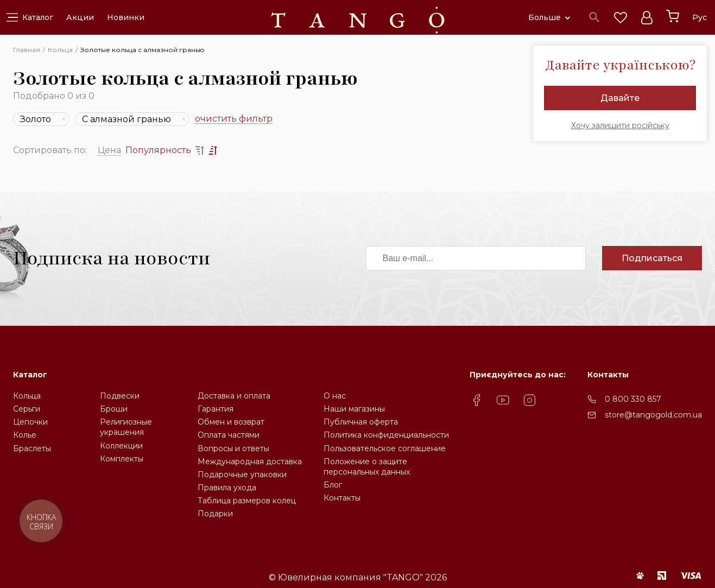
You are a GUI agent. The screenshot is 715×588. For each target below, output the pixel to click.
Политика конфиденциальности (386, 435)
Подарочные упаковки (242, 475)
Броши (114, 409)
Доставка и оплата (234, 396)
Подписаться (652, 258)
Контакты (342, 498)
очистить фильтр (234, 119)
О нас (335, 396)
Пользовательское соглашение (385, 448)
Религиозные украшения (126, 427)
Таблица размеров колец (247, 501)
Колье (25, 435)
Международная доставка (250, 461)
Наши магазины (354, 409)
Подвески (120, 396)
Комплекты (122, 459)
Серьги (27, 409)
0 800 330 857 (633, 399)
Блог (333, 485)
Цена (109, 150)
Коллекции (121, 446)
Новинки (126, 17)
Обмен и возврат (231, 422)
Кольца (27, 396)
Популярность (158, 150)
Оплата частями (229, 435)
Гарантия (216, 409)
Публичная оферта (361, 422)
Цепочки (30, 422)
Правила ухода (227, 488)
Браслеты (32, 448)
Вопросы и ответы (233, 448)
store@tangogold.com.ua (653, 415)
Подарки (215, 514)
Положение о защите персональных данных (367, 467)
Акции (80, 17)
